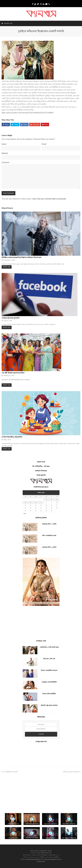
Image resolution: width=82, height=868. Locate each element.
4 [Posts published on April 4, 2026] (25, 502)
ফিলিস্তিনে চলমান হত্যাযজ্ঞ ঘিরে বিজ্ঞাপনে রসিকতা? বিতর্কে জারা (22, 257)
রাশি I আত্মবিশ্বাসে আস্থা (49, 536)
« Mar (24, 514)
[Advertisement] (41, 623)
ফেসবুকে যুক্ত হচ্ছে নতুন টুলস (11, 318)
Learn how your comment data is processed (49, 199)
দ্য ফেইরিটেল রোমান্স (10, 772)
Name (4, 144)
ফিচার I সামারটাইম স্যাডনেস (49, 670)
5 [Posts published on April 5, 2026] (31, 502)
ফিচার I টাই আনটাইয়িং (49, 694)
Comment (5, 162)
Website (5, 153)
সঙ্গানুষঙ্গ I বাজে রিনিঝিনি (49, 682)
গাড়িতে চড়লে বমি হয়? (72, 772)
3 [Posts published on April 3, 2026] (57, 500)
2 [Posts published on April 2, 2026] (52, 500)
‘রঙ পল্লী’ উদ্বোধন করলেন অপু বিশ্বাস (13, 373)
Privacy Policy (41, 862)
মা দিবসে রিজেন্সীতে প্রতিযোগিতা (12, 437)
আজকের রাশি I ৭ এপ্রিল (49, 524)
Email (44, 144)
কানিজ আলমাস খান (46, 853)
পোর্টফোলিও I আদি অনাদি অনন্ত (49, 647)
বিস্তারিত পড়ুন (7, 267)
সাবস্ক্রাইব (41, 734)
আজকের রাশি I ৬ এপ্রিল (49, 547)
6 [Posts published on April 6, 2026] (36, 502)
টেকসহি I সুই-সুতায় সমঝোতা (49, 705)
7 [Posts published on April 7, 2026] (41, 502)
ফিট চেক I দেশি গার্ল (49, 659)
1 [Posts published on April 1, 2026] (46, 500)
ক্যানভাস (50, 851)
